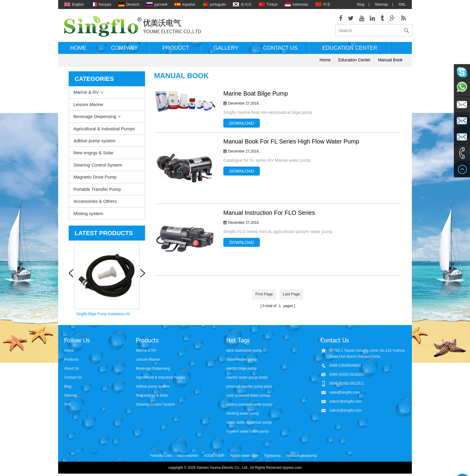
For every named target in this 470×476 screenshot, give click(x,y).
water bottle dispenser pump (249, 422)
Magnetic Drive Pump (95, 181)
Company (124, 52)
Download (242, 127)
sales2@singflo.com (346, 410)
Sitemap (381, 4)
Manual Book (390, 64)
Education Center (350, 52)
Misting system (88, 217)
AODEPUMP (214, 455)
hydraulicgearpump (302, 455)
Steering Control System (98, 169)
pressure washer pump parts (249, 386)
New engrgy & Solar (93, 157)
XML (402, 4)
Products (71, 359)
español (185, 4)
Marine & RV (86, 96)
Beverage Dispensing (95, 120)
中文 (323, 4)
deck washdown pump (244, 350)
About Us (71, 368)
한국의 (242, 4)
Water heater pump (242, 359)
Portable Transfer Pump (97, 193)
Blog (361, 4)
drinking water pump (242, 413)
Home (78, 52)
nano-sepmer (187, 455)
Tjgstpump (272, 455)
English (74, 4)
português (214, 4)
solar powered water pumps (248, 395)
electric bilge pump (241, 368)
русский (157, 4)
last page (293, 297)
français (101, 4)
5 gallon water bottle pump (247, 431)
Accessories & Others (95, 205)
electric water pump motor (247, 377)
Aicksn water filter (244, 455)
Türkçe (268, 4)
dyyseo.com (292, 467)
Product (176, 52)
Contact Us (73, 377)
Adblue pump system (94, 145)
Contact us (280, 52)
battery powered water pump (249, 404)
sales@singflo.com (345, 392)
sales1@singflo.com (346, 401)
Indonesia (296, 4)
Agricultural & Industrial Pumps (104, 132)
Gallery (226, 52)
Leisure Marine (88, 108)
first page (262, 297)
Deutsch (129, 4)
